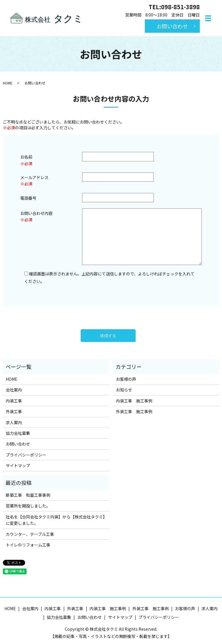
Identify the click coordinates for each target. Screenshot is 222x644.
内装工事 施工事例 (134, 401)
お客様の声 (126, 379)
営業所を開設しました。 (28, 506)
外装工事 (14, 411)
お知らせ (124, 390)
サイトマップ (18, 465)
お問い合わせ (172, 26)
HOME (8, 83)
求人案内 (14, 422)
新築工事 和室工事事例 (28, 495)
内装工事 (14, 401)
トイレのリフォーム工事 (28, 545)
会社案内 (14, 390)
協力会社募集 (18, 433)
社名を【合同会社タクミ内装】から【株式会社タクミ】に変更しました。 (55, 520)
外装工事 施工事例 (134, 411)
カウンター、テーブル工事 (30, 534)
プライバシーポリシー (26, 455)
